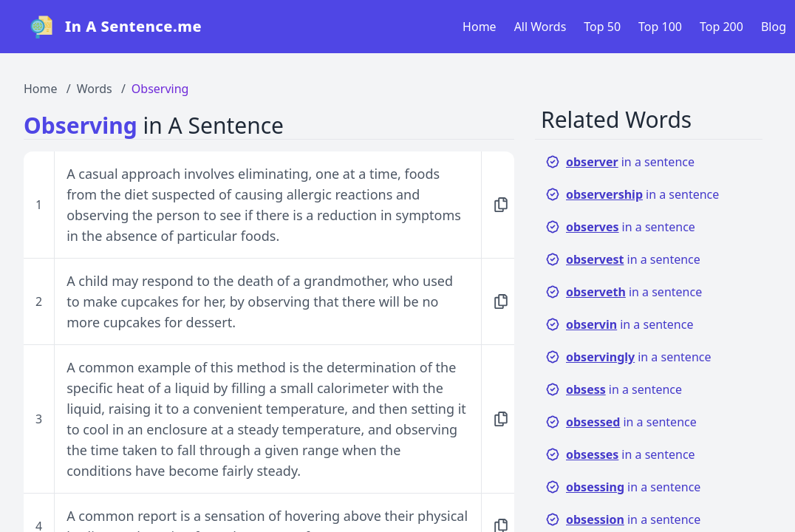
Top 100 (660, 27)
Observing (160, 89)
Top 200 (721, 27)
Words (95, 89)
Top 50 (602, 27)
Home (480, 27)
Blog (774, 27)
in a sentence (620, 162)
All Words (540, 27)
